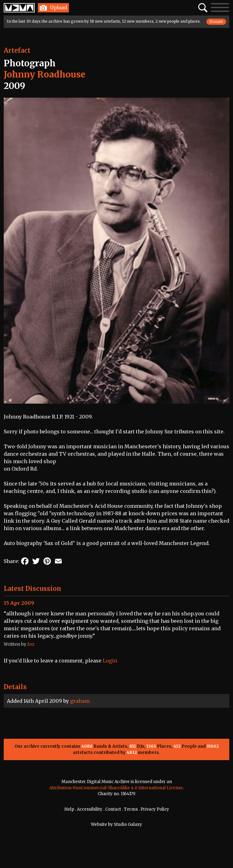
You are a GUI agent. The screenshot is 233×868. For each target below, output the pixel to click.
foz (31, 644)
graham (80, 701)
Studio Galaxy (128, 824)
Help (69, 809)
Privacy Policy (155, 809)
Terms (131, 809)
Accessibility (90, 809)
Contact (113, 809)
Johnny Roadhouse (45, 74)
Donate (216, 22)
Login (110, 661)
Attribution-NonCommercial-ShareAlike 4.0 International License (116, 788)
